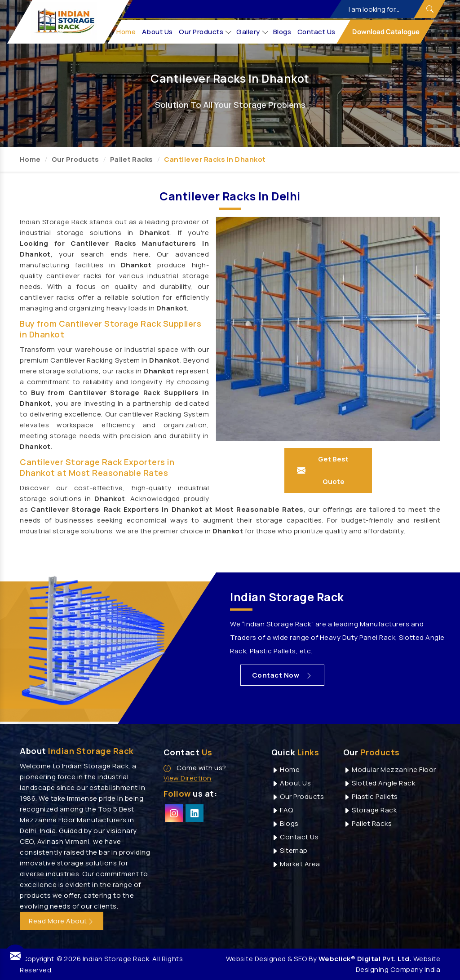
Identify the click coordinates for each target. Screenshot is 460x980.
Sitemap (290, 850)
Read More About (62, 921)
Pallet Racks (132, 159)
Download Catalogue (385, 32)
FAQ (282, 810)
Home (126, 32)
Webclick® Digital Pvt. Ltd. (365, 959)
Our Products (206, 32)
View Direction (188, 778)
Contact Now (283, 675)
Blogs (282, 32)
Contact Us (316, 32)
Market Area (296, 864)
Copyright (38, 959)
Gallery (253, 32)
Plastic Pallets (371, 796)
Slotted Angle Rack (379, 783)
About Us (157, 32)
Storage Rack (370, 810)
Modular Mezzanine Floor (390, 769)
